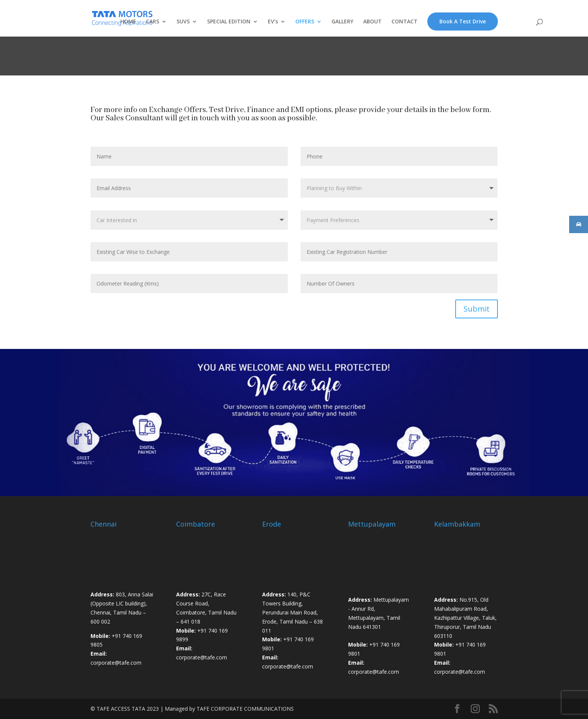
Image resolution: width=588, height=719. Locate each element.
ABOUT (372, 22)
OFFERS (305, 22)
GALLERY (342, 22)
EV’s (273, 22)
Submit (477, 309)
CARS (153, 22)
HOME (128, 22)
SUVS (183, 22)
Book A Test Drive (463, 21)
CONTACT (405, 22)
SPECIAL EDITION (229, 22)
